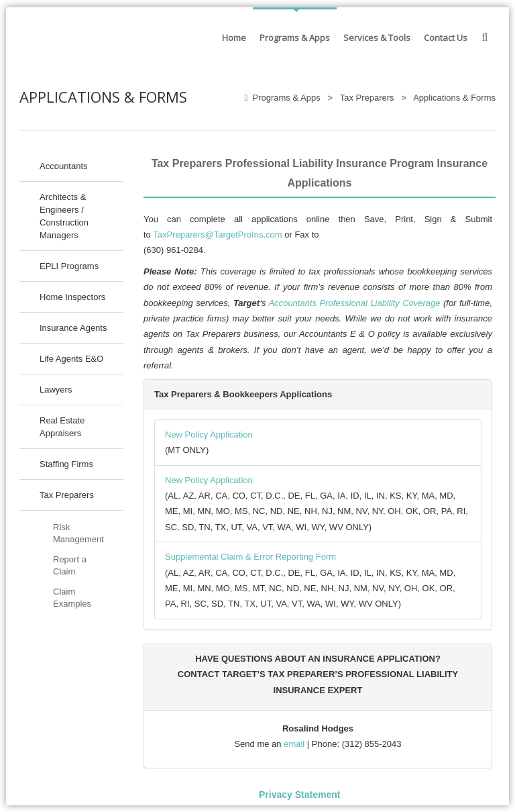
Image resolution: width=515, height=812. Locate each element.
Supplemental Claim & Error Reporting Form (250, 557)
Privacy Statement (299, 795)
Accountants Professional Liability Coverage (354, 303)
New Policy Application (209, 435)
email (294, 744)
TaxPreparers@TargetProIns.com (217, 235)
